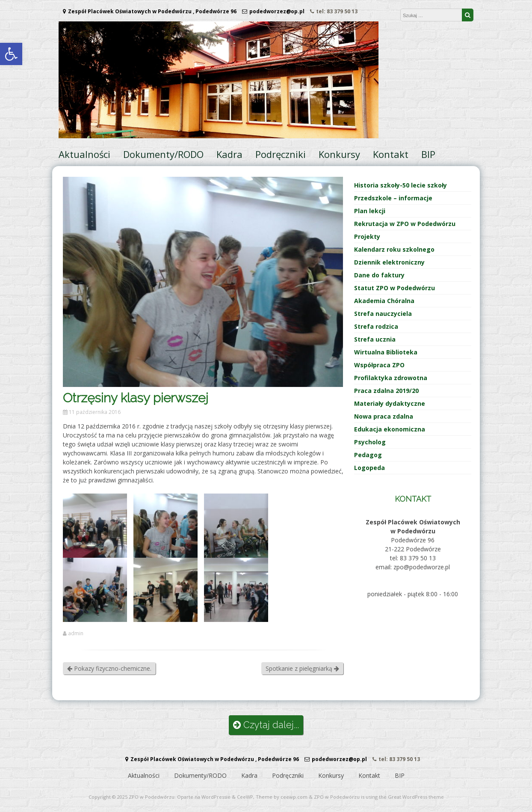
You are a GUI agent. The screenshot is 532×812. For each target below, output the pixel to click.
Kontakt (391, 154)
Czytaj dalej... (266, 725)
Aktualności (84, 154)
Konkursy (339, 154)
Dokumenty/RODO (163, 154)
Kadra (229, 154)
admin (76, 634)
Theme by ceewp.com (282, 797)
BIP (428, 154)
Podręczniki (281, 154)
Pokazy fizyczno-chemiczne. (109, 668)
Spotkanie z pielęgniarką (302, 668)
